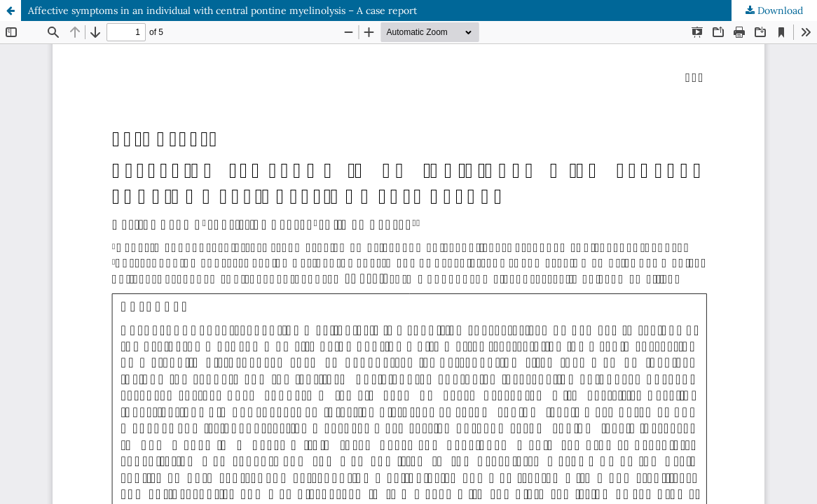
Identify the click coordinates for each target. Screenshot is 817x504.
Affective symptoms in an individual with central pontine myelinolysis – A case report (222, 10)
